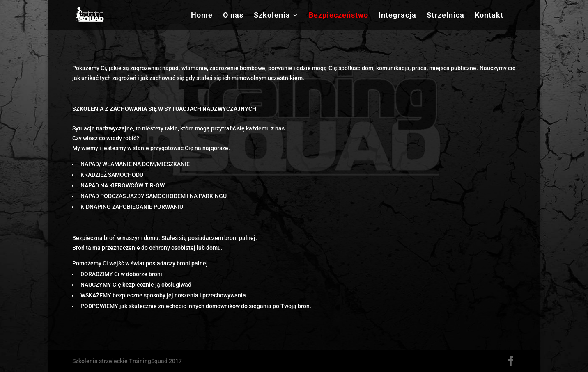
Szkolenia (272, 16)
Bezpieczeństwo (339, 16)
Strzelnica (446, 16)
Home (202, 16)
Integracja (397, 16)
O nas (233, 16)
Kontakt (489, 16)
